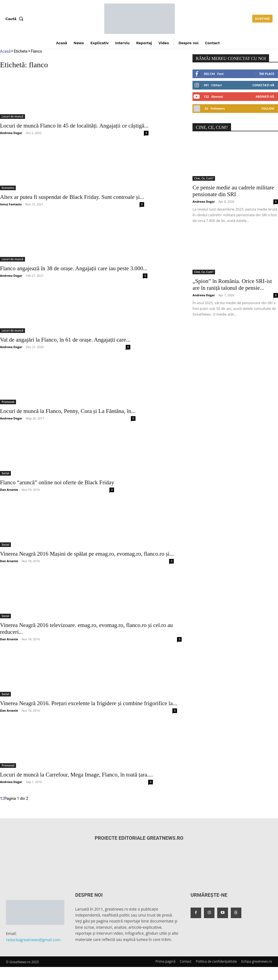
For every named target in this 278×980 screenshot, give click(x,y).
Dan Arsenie (9, 490)
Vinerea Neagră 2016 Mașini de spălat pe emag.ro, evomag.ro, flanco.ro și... (87, 554)
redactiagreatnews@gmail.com (33, 940)
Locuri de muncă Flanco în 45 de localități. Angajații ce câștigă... (74, 126)
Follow (268, 108)
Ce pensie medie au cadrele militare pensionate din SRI (233, 191)
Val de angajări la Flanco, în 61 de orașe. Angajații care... (65, 340)
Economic (8, 188)
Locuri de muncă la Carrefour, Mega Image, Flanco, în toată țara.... (76, 775)
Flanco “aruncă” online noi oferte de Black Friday (57, 482)
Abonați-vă (265, 96)
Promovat (8, 402)
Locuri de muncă (12, 116)
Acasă (5, 51)
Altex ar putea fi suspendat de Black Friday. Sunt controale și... (72, 197)
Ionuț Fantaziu (11, 204)
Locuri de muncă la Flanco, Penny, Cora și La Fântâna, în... (68, 411)
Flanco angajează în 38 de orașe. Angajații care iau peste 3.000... (74, 268)
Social (5, 473)
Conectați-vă (263, 85)
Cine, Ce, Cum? (204, 178)
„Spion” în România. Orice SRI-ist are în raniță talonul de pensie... (232, 284)
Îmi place (267, 74)
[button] (15, 19)
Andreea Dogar (11, 133)
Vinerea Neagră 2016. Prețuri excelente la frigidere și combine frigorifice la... (89, 703)
